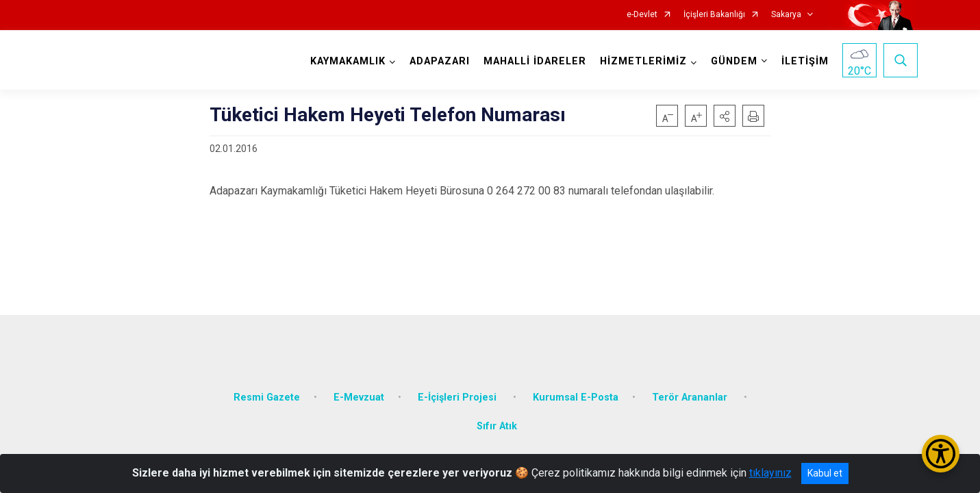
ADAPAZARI (438, 61)
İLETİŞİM (804, 61)
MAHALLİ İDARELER (533, 61)
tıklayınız (770, 473)
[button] (725, 116)
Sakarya (786, 15)
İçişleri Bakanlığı (714, 15)
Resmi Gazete (267, 392)
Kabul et (825, 473)
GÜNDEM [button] (733, 61)
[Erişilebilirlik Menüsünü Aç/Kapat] (941, 454)
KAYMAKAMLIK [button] (347, 61)
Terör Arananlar (691, 392)
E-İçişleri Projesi (458, 392)
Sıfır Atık (497, 421)
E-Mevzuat (359, 392)
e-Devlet (642, 15)
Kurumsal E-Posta (576, 392)
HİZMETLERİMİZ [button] (642, 61)
